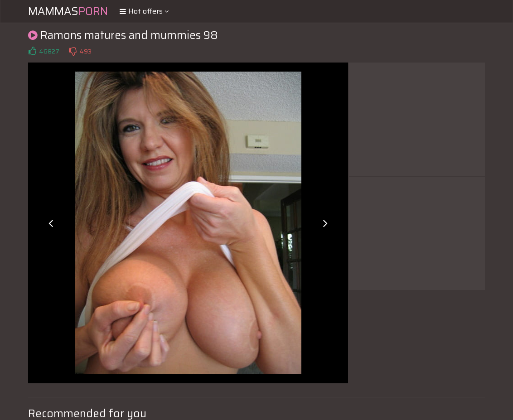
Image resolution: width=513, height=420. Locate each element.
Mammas (68, 11)
